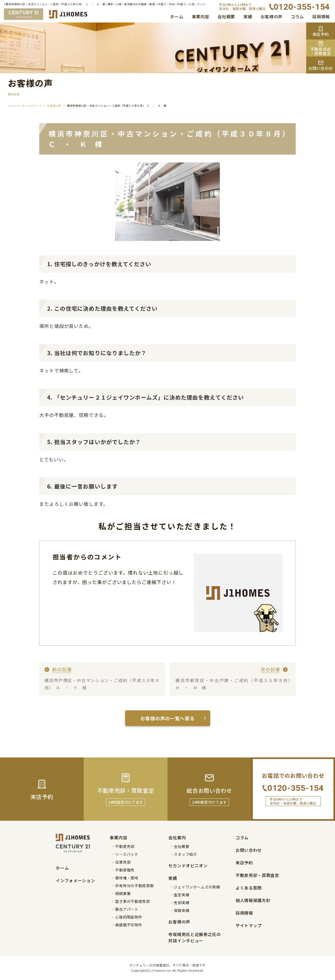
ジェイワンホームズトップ (25, 106)
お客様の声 (272, 16)
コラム (297, 16)
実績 (248, 16)
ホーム (177, 16)
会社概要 (226, 16)
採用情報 (321, 16)
